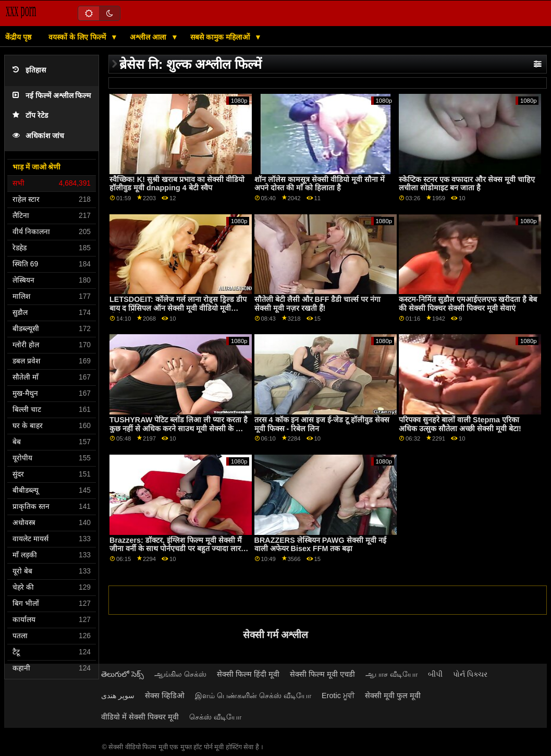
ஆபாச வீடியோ (391, 674)
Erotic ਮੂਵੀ (338, 696)
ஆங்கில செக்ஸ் (180, 674)
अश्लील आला (149, 37)
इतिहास (29, 70)
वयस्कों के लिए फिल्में (78, 37)
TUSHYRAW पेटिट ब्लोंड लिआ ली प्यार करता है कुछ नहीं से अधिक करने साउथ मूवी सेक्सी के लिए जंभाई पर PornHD (179, 428)
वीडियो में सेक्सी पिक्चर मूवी (140, 717)
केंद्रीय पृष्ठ (18, 37)
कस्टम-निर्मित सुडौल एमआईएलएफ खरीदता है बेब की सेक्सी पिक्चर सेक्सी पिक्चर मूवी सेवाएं (468, 304)
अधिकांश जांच (38, 136)
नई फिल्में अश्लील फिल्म (52, 96)
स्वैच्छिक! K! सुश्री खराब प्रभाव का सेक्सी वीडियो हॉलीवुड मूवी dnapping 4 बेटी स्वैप (177, 184)
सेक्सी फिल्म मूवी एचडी (322, 674)
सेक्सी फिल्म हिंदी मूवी (248, 674)
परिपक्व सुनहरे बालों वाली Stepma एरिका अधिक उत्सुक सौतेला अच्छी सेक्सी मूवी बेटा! (460, 424)
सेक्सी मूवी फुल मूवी (393, 696)
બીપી (435, 674)
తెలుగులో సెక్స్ (123, 674)
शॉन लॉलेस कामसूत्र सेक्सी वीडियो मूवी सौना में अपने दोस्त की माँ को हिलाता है (320, 184)
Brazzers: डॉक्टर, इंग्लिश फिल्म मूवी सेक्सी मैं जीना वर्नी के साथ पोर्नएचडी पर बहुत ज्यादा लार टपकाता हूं (176, 549)
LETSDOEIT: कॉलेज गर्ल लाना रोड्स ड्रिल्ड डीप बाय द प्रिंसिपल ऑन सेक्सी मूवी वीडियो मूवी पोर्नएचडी (178, 308)
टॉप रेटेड (30, 115)
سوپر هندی (118, 696)
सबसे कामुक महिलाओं (221, 37)
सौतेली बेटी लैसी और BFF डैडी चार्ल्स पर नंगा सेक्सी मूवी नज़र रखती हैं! (318, 304)
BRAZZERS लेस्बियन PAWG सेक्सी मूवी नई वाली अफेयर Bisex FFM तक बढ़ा (320, 545)
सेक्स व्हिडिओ (165, 696)
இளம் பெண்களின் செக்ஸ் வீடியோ (253, 696)
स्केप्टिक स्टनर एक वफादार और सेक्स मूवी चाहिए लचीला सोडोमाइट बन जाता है (467, 184)
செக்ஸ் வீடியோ (215, 717)
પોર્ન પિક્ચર (470, 674)
